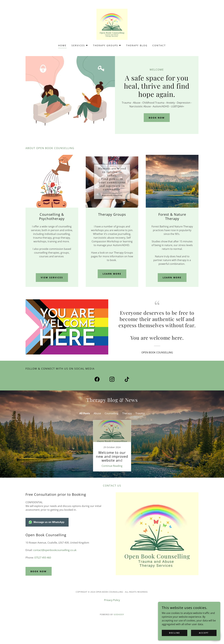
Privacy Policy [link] (112, 600)
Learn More (112, 274)
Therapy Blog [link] (137, 45)
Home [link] (62, 45)
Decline (175, 633)
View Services (52, 277)
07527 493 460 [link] (43, 558)
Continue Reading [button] (112, 466)
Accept (204, 633)
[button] (80, 45)
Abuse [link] (97, 413)
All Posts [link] (85, 413)
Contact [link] (159, 45)
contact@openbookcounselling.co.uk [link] (55, 550)
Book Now (157, 118)
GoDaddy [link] (119, 614)
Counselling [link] (112, 413)
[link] (112, 24)
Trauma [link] (140, 413)
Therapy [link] (127, 413)
